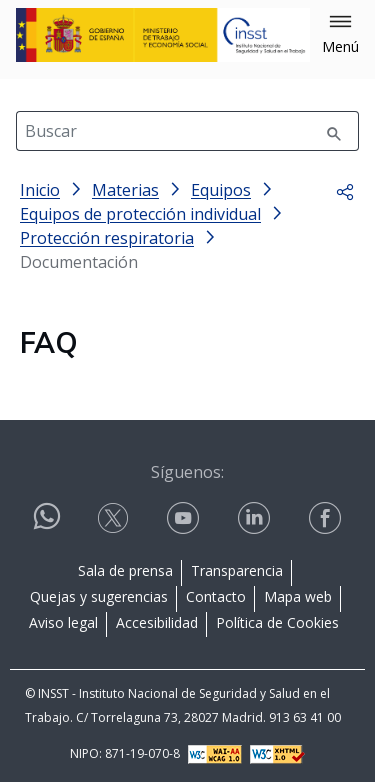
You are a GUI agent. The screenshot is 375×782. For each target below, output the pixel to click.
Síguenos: (187, 472)
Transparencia (237, 570)
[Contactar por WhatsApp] (47, 524)
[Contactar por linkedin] (256, 518)
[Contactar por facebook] (327, 518)
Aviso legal (63, 622)
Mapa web (298, 596)
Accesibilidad (157, 622)
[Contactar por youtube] (185, 518)
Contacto (216, 596)
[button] (340, 35)
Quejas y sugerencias (99, 596)
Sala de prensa (125, 570)
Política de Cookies (277, 622)
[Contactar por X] (115, 518)
